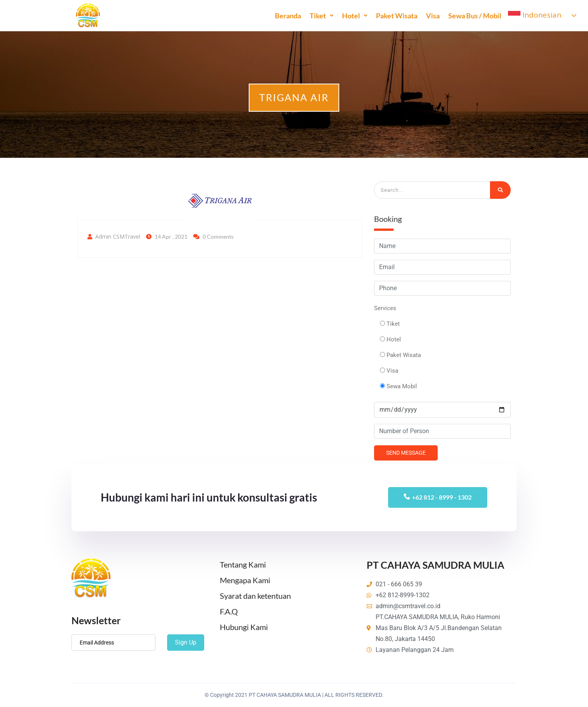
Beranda (287, 16)
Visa (432, 16)
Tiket (321, 16)
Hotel (354, 16)
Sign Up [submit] (186, 642)
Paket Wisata (396, 16)
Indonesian (534, 16)
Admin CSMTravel (118, 237)
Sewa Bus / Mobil (474, 16)
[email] (113, 643)
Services (385, 308)
